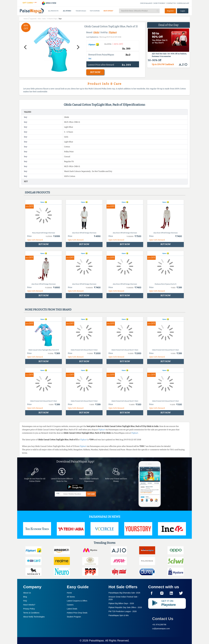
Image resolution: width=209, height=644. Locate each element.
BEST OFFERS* (108, 11)
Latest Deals (72, 609)
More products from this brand (48, 310)
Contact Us (163, 619)
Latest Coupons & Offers (77, 601)
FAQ (25, 601)
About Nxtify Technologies (34, 617)
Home (69, 593)
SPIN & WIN (49, 3)
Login (183, 11)
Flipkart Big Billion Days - (121, 603)
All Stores (71, 597)
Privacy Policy (29, 609)
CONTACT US (171, 3)
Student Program (74, 617)
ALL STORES (67, 11)
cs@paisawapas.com (161, 629)
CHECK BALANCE (146, 3)
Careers (70, 605)
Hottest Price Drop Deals (77, 613)
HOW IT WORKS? (160, 3)
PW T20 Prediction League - (123, 611)
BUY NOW (95, 72)
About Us (27, 593)
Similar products (37, 192)
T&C (90, 59)
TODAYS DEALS (81, 11)
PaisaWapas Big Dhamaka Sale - (124, 593)
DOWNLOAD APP (183, 3)
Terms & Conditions (31, 613)
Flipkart (113, 32)
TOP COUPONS (95, 11)
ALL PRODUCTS (53, 11)
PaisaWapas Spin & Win (119, 615)
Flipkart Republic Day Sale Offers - (125, 607)
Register (170, 11)
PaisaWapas (97, 641)
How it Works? (29, 605)
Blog (25, 597)
